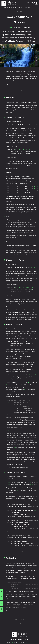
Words (4, 8)
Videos (12, 8)
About (33, 8)
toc (2, 603)
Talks (26, 8)
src (2, 597)
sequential (24, 255)
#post (11, 28)
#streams (27, 28)
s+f (2, 609)
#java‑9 (19, 28)
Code (19, 8)
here (20, 81)
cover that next (20, 607)
